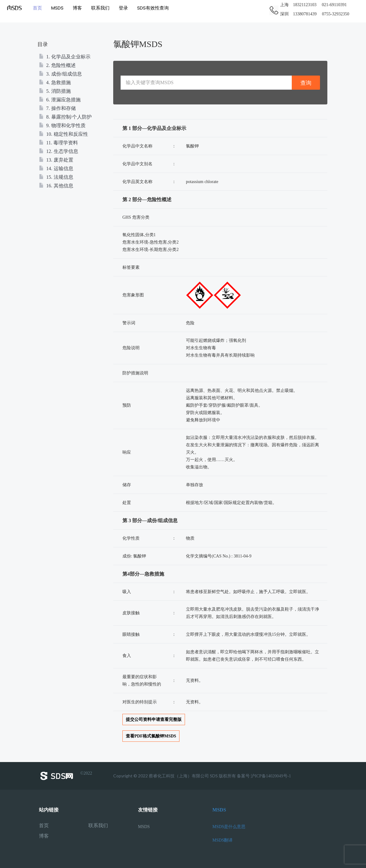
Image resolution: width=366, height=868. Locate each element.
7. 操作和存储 (57, 108)
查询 (306, 83)
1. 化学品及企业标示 (65, 57)
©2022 (66, 776)
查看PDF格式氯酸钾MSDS (151, 736)
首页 (37, 8)
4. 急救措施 (55, 82)
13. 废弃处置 (56, 160)
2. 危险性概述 (57, 65)
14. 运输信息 (56, 168)
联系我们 (100, 8)
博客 (77, 8)
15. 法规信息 (56, 177)
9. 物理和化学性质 (62, 125)
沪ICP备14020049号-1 (271, 776)
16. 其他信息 (56, 186)
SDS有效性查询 (152, 8)
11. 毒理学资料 (58, 143)
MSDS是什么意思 (229, 827)
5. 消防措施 (55, 91)
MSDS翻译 (222, 840)
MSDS (57, 8)
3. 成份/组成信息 (60, 74)
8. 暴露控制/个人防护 (65, 117)
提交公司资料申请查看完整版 (154, 719)
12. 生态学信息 (59, 151)
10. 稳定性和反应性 (64, 134)
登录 (123, 8)
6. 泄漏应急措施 (60, 100)
